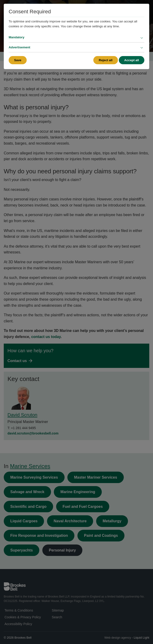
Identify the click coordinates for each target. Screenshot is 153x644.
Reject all (106, 60)
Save (18, 60)
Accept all (132, 60)
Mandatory (16, 37)
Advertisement (19, 47)
